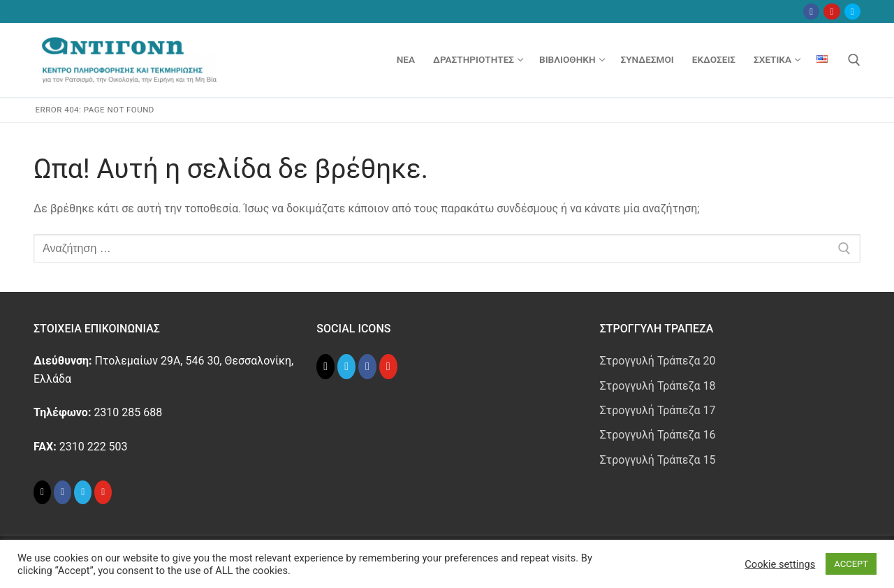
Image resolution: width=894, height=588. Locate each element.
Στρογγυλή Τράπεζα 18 (658, 386)
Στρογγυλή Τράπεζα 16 (658, 435)
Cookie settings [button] (780, 564)
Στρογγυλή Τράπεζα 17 (658, 410)
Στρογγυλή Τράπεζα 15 (658, 460)
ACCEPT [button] (851, 564)
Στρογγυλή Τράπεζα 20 (658, 361)
